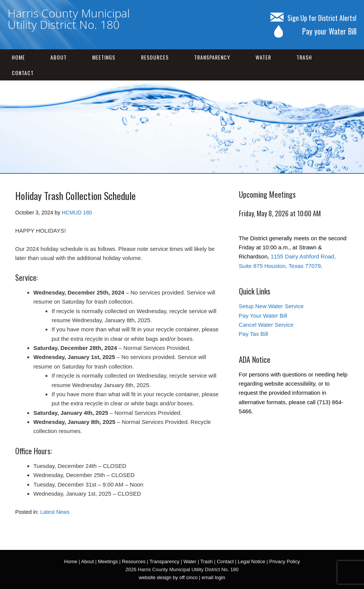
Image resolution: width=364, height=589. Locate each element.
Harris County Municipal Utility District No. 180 (69, 19)
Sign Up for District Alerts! (313, 18)
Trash (304, 57)
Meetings (104, 57)
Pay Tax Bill (253, 334)
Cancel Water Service (266, 325)
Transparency (212, 57)
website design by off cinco (168, 577)
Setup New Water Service (271, 306)
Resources (155, 57)
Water (263, 57)
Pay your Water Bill (313, 31)
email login (213, 577)
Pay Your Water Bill (263, 316)
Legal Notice (251, 561)
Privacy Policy (285, 561)
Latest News (55, 512)
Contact (23, 73)
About (59, 57)
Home (18, 57)
